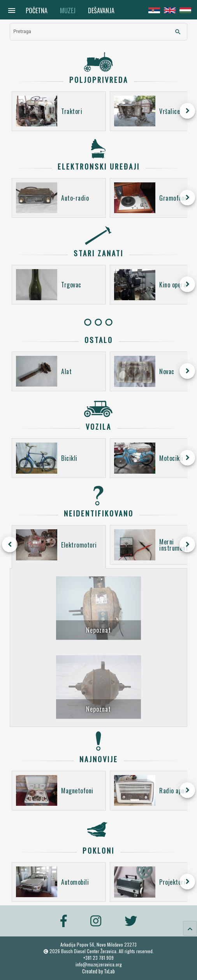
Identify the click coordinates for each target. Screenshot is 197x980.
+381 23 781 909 (98, 958)
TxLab (109, 971)
